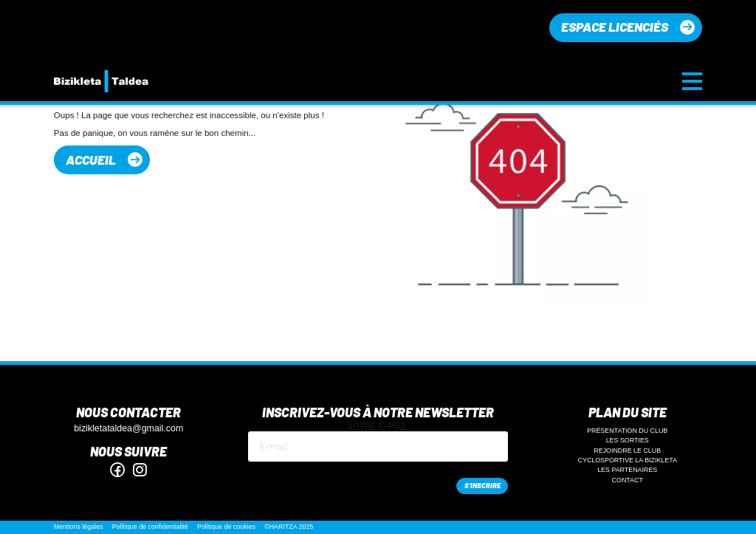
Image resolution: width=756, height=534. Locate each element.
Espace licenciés (615, 27)
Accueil (91, 160)
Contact (628, 480)
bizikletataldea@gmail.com (128, 428)
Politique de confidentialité (150, 527)
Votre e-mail (378, 441)
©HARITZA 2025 (289, 527)
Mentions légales (79, 527)
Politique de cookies (226, 527)
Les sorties (628, 440)
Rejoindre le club (627, 451)
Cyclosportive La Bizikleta (628, 460)
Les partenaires (627, 470)
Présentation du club (627, 431)
